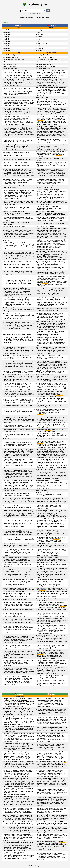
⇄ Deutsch (5, 22)
